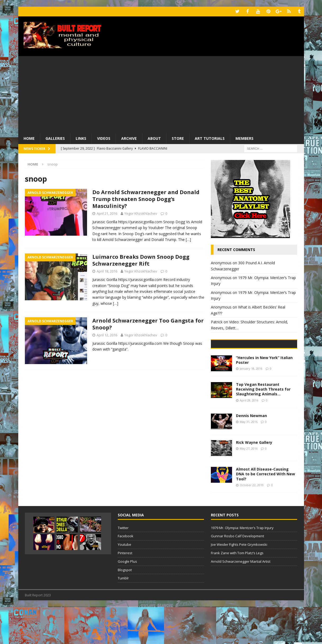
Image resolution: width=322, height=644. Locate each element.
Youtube (124, 582)
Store (178, 138)
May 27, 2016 (249, 486)
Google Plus (127, 598)
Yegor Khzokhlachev (141, 213)
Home (29, 138)
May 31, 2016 (249, 459)
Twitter (123, 565)
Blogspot (125, 607)
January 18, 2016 (251, 406)
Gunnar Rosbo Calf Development (237, 573)
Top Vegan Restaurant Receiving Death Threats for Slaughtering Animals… (263, 426)
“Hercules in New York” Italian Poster (264, 397)
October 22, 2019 (252, 522)
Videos (104, 138)
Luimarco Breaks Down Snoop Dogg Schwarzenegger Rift (141, 260)
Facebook (126, 573)
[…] (188, 239)
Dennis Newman (251, 453)
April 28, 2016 (249, 437)
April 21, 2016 (107, 213)
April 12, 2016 (107, 335)
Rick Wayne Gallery (254, 479)
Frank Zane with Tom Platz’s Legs (237, 590)
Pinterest (125, 590)
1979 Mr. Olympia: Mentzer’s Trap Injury (242, 565)
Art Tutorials (210, 138)
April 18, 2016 (107, 271)
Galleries (55, 138)
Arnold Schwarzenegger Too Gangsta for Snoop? (148, 324)
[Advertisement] (161, 93)
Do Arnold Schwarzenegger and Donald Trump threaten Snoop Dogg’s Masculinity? (146, 199)
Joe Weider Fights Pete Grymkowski (239, 582)
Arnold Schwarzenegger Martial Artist (241, 598)
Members (244, 138)
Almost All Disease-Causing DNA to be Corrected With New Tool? (266, 511)
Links (81, 138)
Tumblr (123, 615)
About (154, 138)
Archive (129, 138)
